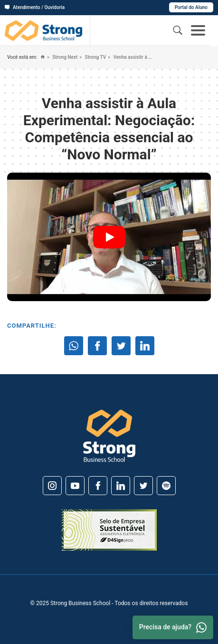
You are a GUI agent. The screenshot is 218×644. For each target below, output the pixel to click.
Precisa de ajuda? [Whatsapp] (173, 627)
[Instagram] (52, 486)
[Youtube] (75, 486)
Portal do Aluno (191, 7)
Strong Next (64, 57)
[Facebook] (98, 486)
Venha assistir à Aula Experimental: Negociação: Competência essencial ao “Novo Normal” (133, 57)
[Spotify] (166, 486)
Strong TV (95, 57)
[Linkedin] (121, 486)
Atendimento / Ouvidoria (35, 7)
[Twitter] (143, 486)
